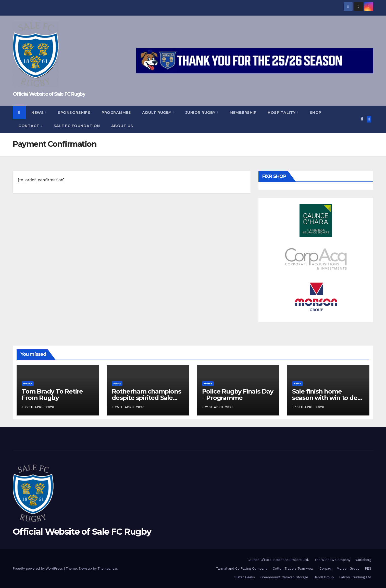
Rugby (28, 383)
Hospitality (282, 113)
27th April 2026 (39, 407)
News (38, 113)
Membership (243, 113)
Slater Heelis (245, 577)
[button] (362, 119)
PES (368, 568)
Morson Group (348, 568)
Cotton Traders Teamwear (293, 568)
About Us (122, 126)
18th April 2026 (310, 407)
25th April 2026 (130, 407)
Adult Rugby (157, 113)
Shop (316, 113)
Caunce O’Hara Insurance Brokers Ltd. (278, 560)
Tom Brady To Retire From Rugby (52, 395)
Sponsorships (74, 113)
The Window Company (332, 560)
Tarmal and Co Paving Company (242, 568)
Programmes (116, 113)
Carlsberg (364, 560)
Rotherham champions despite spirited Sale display (146, 398)
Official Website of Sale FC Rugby (49, 94)
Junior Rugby (201, 113)
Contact (29, 126)
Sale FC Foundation (77, 126)
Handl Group (324, 577)
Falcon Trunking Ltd (355, 577)
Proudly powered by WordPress (38, 568)
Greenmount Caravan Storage (284, 577)
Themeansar (108, 568)
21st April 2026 (219, 407)
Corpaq (325, 568)
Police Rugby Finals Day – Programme (238, 395)
